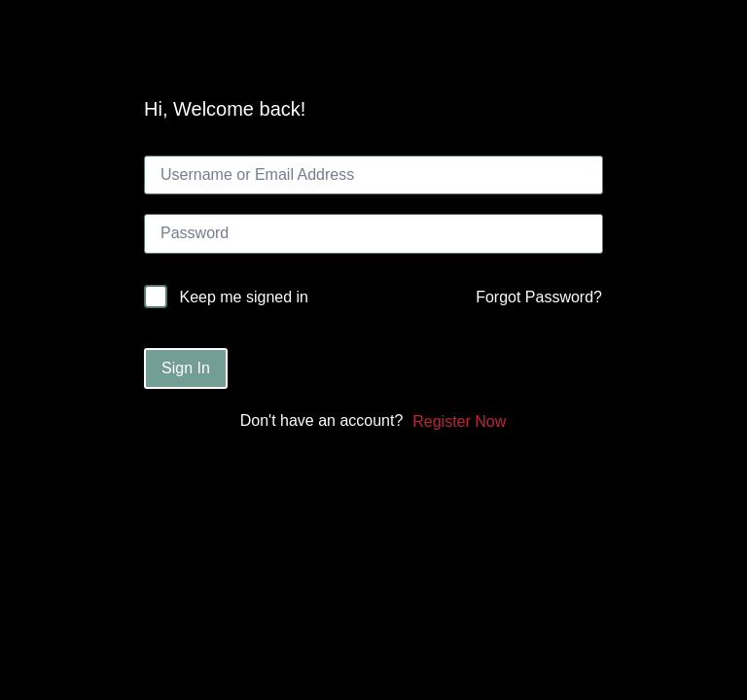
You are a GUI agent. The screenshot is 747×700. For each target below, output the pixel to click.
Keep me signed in (244, 297)
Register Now (459, 421)
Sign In (186, 368)
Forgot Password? (539, 297)
